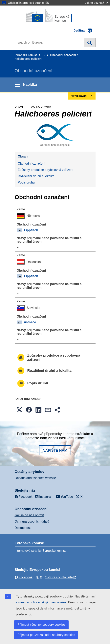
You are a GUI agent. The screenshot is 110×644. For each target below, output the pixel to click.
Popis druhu (26, 182)
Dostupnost (23, 528)
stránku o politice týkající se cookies (41, 602)
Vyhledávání (89, 42)
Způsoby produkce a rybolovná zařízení (46, 170)
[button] (19, 410)
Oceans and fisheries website (35, 478)
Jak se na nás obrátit (29, 515)
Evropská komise (26, 55)
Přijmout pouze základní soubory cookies (46, 635)
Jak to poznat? (96, 3)
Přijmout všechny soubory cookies (41, 625)
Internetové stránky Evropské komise (41, 551)
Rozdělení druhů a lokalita (36, 176)
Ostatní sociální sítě (59, 577)
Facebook (24, 577)
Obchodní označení (63, 55)
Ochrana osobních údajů (32, 521)
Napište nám (55, 450)
